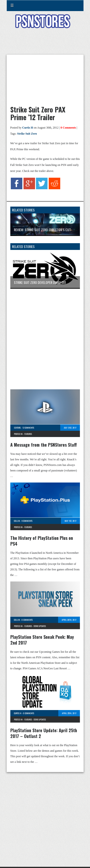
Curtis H (28, 128)
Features (28, 434)
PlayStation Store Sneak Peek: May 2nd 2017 (42, 640)
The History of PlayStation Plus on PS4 (42, 541)
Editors (17, 428)
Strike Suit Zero (27, 134)
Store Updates (40, 626)
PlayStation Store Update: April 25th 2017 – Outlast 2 (44, 733)
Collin (17, 521)
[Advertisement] (45, 44)
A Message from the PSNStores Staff (44, 445)
